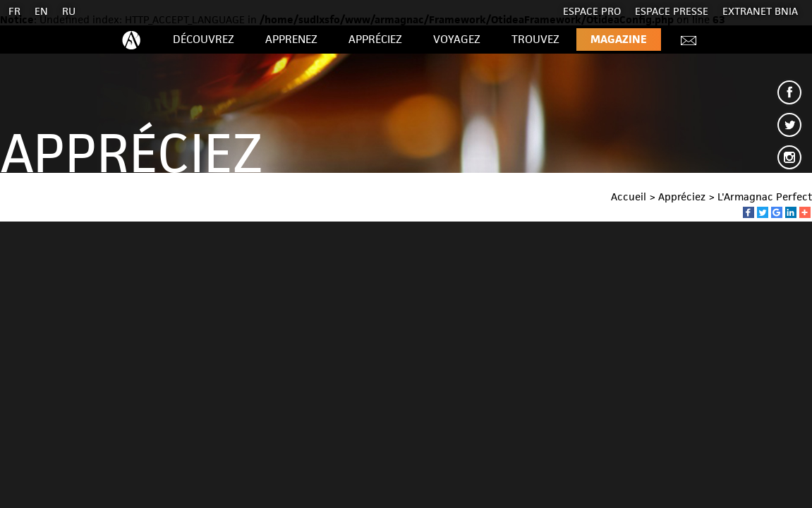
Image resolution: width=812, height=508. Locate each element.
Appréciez (375, 39)
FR (14, 11)
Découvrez (204, 39)
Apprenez (291, 39)
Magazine (619, 39)
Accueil (629, 196)
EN (41, 11)
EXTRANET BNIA (760, 11)
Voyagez (457, 39)
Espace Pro (592, 11)
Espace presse (672, 11)
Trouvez (535, 39)
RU (69, 11)
